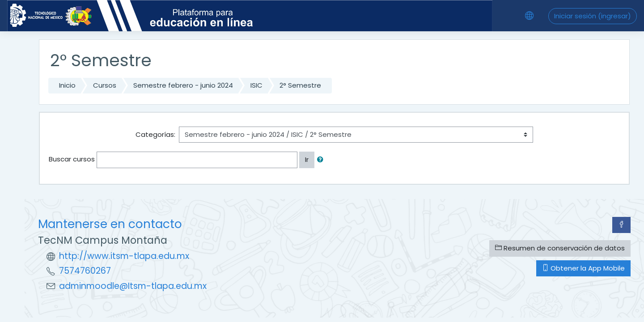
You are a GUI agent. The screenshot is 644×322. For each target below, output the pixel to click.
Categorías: (155, 134)
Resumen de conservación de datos (560, 248)
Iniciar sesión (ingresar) (593, 16)
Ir (307, 159)
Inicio (67, 85)
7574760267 (85, 271)
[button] (322, 160)
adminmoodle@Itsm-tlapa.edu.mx (133, 286)
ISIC (256, 85)
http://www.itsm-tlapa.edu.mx (124, 256)
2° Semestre (300, 85)
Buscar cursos (72, 159)
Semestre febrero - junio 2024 (183, 85)
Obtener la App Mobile (583, 268)
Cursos (105, 85)
